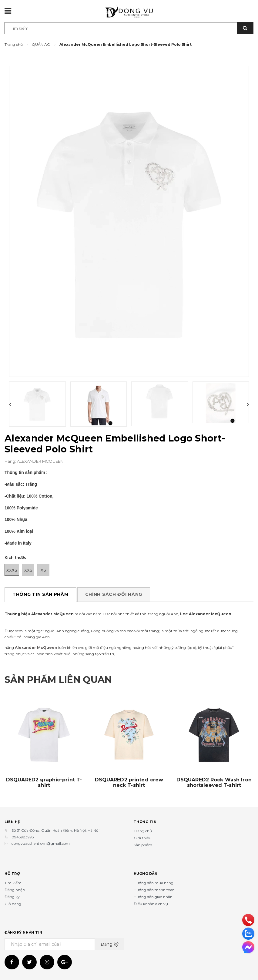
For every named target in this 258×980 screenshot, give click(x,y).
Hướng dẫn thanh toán (154, 890)
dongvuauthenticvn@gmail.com (41, 843)
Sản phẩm (143, 845)
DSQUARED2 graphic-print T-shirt (44, 783)
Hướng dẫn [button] (146, 874)
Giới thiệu (142, 838)
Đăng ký (12, 897)
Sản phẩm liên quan (58, 680)
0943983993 (23, 837)
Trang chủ (143, 831)
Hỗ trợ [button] (12, 874)
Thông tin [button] (145, 822)
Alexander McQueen (36, 648)
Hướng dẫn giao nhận (153, 897)
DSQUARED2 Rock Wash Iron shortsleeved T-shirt (214, 783)
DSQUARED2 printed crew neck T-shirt (129, 783)
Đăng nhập (15, 890)
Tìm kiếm (13, 883)
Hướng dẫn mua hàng (154, 883)
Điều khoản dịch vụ (151, 904)
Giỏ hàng (13, 904)
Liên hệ (12, 822)
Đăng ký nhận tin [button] (23, 932)
